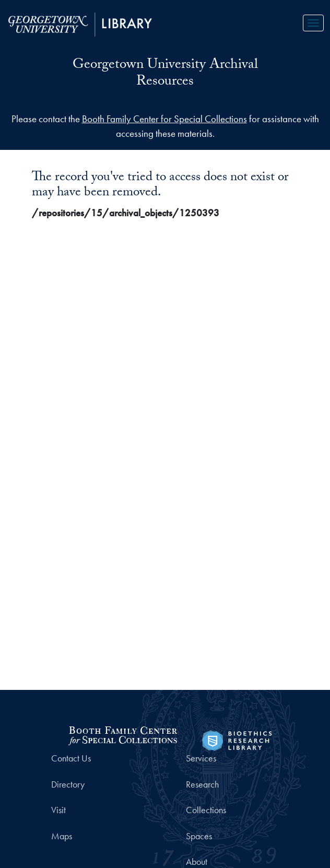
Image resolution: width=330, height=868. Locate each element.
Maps (62, 836)
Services (201, 758)
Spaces (199, 836)
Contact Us (71, 758)
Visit (58, 810)
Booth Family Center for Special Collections (164, 119)
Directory (68, 784)
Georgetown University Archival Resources (165, 74)
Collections (206, 810)
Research (202, 784)
